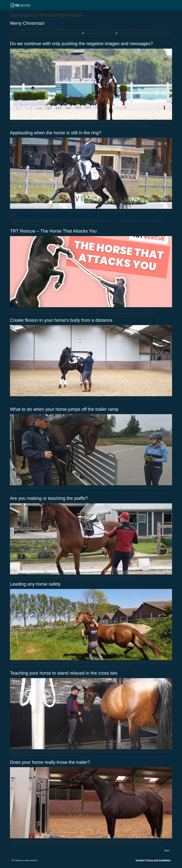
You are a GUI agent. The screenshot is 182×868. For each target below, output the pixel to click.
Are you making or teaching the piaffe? (49, 498)
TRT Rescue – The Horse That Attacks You (53, 231)
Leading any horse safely (35, 584)
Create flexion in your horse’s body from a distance (61, 320)
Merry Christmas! (27, 23)
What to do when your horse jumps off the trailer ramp (64, 409)
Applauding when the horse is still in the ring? (56, 133)
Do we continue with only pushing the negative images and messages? (81, 44)
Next (168, 851)
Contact (140, 860)
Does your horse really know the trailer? (50, 762)
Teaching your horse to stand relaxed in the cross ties (64, 673)
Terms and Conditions (158, 860)
